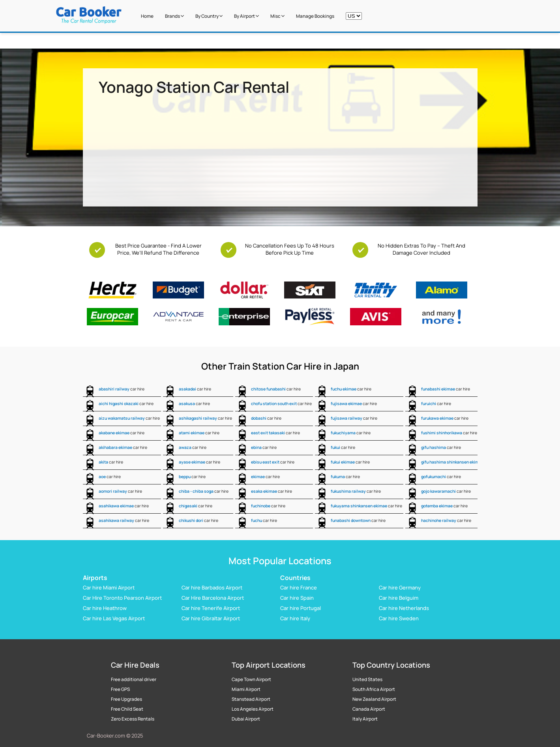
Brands (174, 16)
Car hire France (299, 587)
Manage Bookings (315, 16)
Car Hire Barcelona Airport (213, 598)
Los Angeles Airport (253, 709)
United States (367, 679)
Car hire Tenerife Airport (211, 608)
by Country (209, 16)
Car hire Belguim (399, 598)
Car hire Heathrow (105, 608)
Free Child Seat (127, 709)
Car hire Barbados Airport (212, 587)
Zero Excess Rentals (133, 719)
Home (147, 16)
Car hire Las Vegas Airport (114, 618)
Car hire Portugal (301, 608)
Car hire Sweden (399, 618)
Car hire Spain (297, 598)
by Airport (246, 16)
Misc (277, 16)
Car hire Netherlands (404, 608)
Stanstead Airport (251, 699)
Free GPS (120, 689)
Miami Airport (246, 689)
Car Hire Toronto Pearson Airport (122, 598)
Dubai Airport (246, 719)
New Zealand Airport (374, 699)
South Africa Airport (374, 689)
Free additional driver (134, 679)
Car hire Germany (400, 587)
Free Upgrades (126, 699)
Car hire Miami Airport (109, 587)
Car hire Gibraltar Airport (211, 618)
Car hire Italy (295, 618)
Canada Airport (369, 709)
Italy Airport (365, 719)
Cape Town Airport (251, 679)
